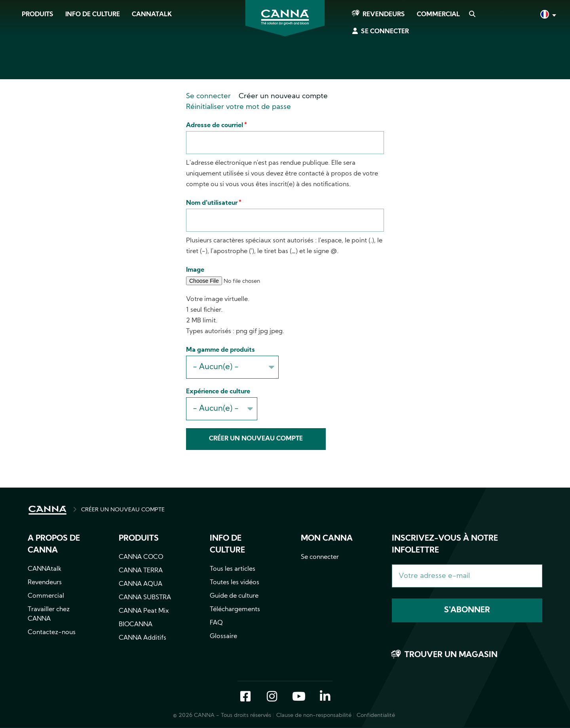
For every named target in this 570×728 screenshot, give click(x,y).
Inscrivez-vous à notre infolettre (445, 545)
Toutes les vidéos (235, 583)
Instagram (272, 697)
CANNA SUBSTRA (145, 598)
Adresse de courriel (215, 126)
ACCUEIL (47, 510)
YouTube (298, 697)
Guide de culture (234, 596)
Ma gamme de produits (220, 350)
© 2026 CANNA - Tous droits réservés (222, 716)
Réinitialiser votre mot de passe (238, 107)
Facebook (245, 697)
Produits (38, 15)
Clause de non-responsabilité (314, 716)
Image (195, 270)
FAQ (216, 623)
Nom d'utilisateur (212, 203)
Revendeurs (384, 15)
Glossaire (223, 637)
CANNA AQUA (141, 584)
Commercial (438, 15)
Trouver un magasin (451, 655)
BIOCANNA (136, 625)
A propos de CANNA (54, 545)
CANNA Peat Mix (144, 611)
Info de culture (93, 15)
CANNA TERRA (141, 571)
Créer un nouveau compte (283, 96)
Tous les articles (233, 569)
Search (472, 15)
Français (547, 15)
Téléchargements (235, 610)
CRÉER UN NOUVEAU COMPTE (123, 510)
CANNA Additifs (142, 638)
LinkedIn (325, 697)
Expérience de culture (218, 392)
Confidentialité (376, 716)
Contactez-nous (52, 633)
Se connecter (385, 32)
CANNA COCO (141, 557)
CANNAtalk (152, 15)
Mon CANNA (327, 539)
